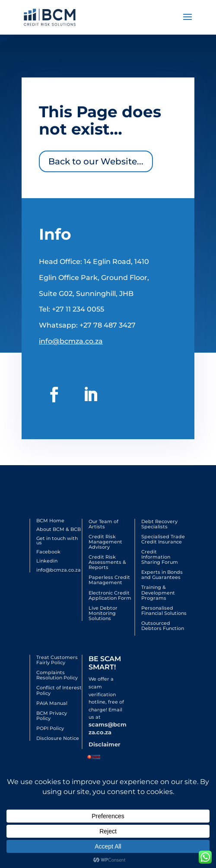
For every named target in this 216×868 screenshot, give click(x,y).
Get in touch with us (57, 540)
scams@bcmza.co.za (108, 728)
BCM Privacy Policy (52, 716)
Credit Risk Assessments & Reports (107, 562)
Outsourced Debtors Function (163, 626)
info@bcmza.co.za (72, 332)
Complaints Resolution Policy (57, 675)
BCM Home (50, 521)
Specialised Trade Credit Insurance (163, 539)
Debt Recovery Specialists (159, 524)
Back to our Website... (96, 159)
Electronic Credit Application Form (110, 595)
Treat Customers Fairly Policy (57, 660)
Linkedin (47, 561)
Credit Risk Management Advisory (105, 542)
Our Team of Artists (103, 524)
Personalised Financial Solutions (164, 611)
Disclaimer (105, 744)
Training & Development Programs (158, 592)
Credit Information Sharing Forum (160, 557)
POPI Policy (50, 728)
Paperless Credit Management (109, 580)
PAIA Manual (52, 703)
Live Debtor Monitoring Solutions (103, 613)
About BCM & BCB (59, 529)
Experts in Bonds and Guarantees (162, 575)
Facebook (48, 552)
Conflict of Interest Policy (59, 690)
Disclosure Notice (58, 738)
